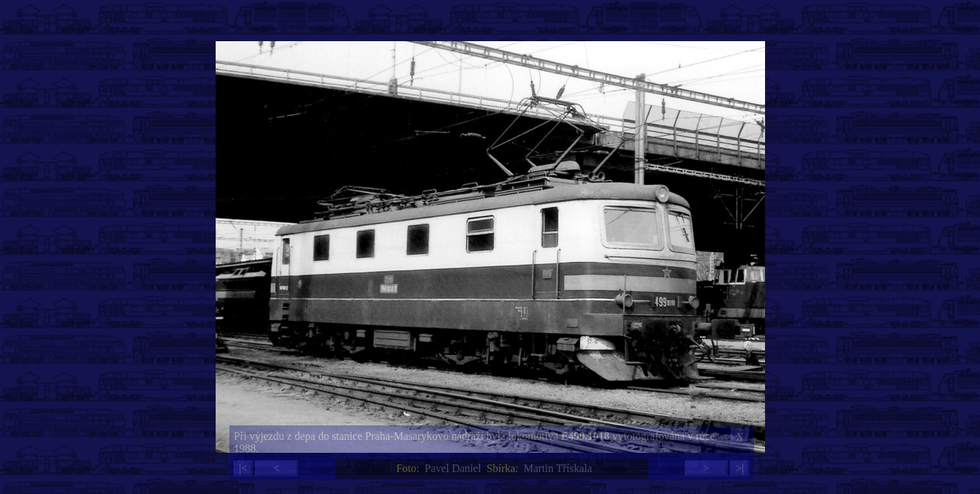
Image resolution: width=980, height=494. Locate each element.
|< (243, 468)
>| (740, 468)
